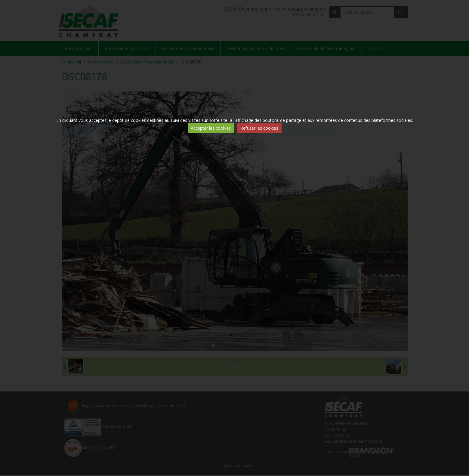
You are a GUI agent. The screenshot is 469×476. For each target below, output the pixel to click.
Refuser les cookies (259, 128)
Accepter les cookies (211, 128)
